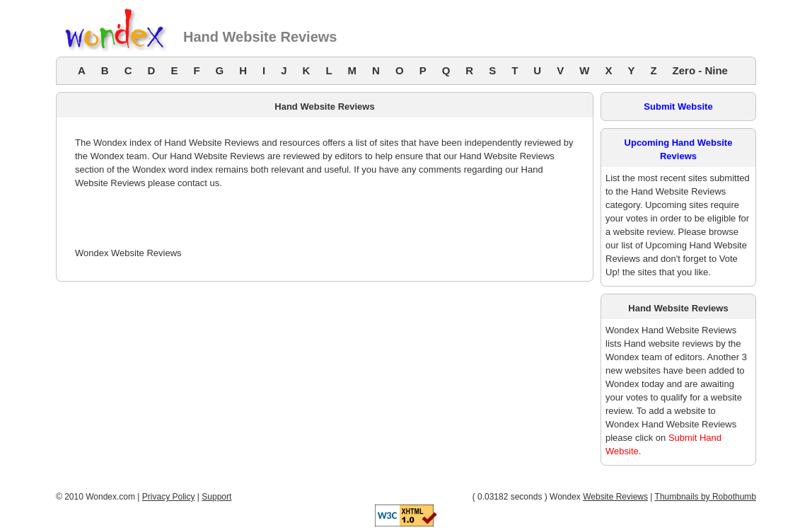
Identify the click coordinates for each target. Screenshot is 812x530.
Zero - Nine (700, 70)
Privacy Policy (169, 497)
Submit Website (678, 106)
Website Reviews (615, 497)
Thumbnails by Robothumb (706, 497)
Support (216, 497)
